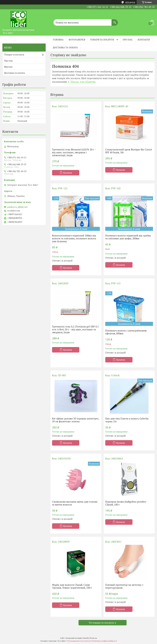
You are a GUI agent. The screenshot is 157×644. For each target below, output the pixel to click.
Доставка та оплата (65, 47)
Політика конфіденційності (105, 641)
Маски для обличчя (83, 82)
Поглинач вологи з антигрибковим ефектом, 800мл (126, 332)
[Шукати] (115, 21)
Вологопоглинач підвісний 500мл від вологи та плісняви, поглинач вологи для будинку (74, 238)
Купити (68, 173)
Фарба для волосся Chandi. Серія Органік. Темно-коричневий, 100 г (72, 586)
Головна (58, 40)
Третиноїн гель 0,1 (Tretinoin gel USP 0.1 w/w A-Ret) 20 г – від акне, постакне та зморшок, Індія (75, 329)
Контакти (144, 40)
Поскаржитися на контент (80, 641)
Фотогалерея (77, 40)
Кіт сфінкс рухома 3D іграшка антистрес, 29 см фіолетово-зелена (76, 420)
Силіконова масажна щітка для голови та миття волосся (75, 503)
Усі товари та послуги (101, 623)
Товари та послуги (102, 40)
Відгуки (8, 67)
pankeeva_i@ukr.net (17, 207)
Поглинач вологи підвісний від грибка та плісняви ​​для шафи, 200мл (128, 237)
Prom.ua (93, 638)
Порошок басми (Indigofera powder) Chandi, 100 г (126, 503)
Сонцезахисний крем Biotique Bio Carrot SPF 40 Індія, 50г (129, 151)
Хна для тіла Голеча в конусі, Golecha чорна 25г (127, 420)
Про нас (128, 40)
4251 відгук (130, 2)
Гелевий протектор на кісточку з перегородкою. (124, 586)
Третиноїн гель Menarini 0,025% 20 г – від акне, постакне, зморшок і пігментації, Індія (74, 152)
